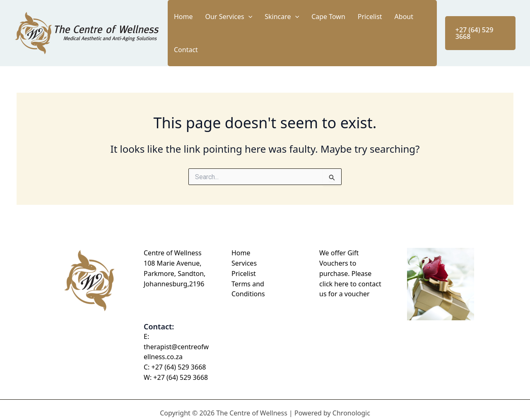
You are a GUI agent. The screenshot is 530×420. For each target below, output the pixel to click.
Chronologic (351, 406)
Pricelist (367, 30)
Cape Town (333, 30)
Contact (418, 30)
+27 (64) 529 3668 (179, 361)
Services (244, 257)
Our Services (250, 30)
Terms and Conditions (248, 282)
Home (213, 30)
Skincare (295, 30)
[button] (270, 30)
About (392, 30)
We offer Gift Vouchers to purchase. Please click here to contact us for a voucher (350, 267)
